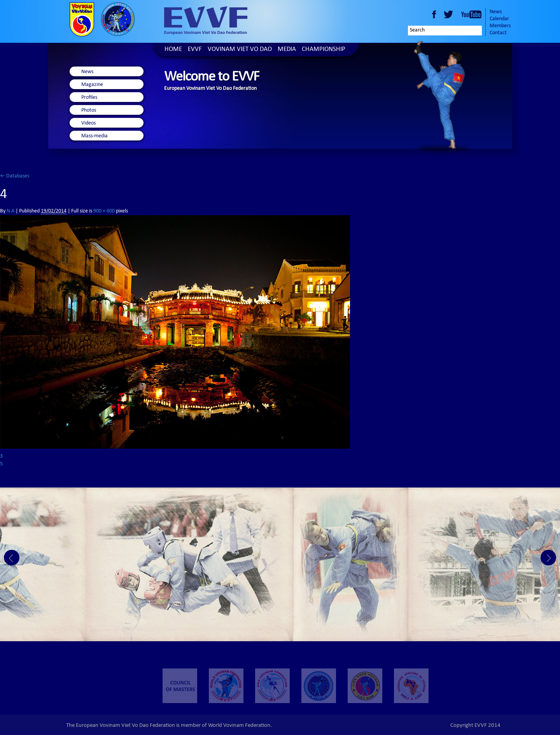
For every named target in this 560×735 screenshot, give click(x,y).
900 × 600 (104, 211)
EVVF (195, 50)
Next (548, 558)
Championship (324, 50)
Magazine (92, 85)
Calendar (499, 19)
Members (500, 26)
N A (10, 211)
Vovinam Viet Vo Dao (240, 50)
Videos (88, 123)
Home (173, 50)
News (496, 12)
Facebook (434, 14)
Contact (498, 33)
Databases (15, 176)
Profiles (89, 98)
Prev (12, 558)
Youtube (471, 14)
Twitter (450, 14)
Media (287, 50)
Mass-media (94, 136)
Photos (89, 111)
